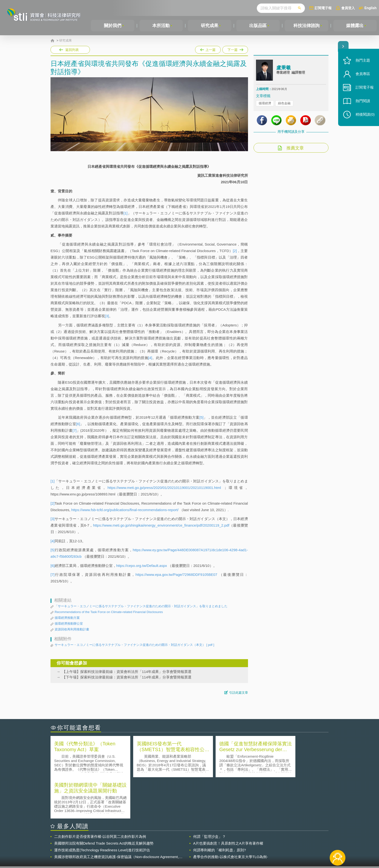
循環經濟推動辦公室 (69, 624)
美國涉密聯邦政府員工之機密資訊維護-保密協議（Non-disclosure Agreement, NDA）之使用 (117, 815)
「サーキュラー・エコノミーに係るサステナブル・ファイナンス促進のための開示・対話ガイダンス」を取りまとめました (141, 606)
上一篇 (208, 49)
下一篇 (235, 49)
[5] (201, 417)
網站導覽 (221, 848)
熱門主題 (363, 61)
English (371, 8)
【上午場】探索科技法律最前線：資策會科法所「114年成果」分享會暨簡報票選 (127, 672)
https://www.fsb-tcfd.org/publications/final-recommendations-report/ (125, 510)
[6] (78, 424)
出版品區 (258, 26)
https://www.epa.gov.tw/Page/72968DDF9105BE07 (176, 575)
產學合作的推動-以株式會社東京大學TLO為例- (230, 815)
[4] (150, 358)
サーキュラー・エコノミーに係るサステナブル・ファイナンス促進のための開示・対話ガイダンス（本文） (134, 645)
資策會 (259, 841)
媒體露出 (355, 26)
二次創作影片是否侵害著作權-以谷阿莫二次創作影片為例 (100, 795)
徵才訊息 (221, 841)
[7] (75, 430)
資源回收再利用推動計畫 (72, 629)
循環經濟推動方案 (67, 618)
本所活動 (161, 26)
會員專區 (363, 74)
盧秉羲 (284, 68)
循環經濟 (265, 104)
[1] (126, 213)
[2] (235, 251)
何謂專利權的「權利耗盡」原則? (219, 808)
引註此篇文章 (239, 693)
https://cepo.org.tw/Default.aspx (142, 566)
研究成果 (210, 26)
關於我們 (113, 26)
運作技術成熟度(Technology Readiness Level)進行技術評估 (102, 808)
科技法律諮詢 (306, 26)
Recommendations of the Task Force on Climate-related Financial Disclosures (109, 612)
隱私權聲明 (193, 841)
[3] (107, 316)
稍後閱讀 (365, 115)
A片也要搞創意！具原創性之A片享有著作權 (228, 802)
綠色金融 (284, 104)
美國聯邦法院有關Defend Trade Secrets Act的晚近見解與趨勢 (104, 802)
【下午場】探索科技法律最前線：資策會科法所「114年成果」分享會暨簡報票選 (127, 677)
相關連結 (287, 841)
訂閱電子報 (323, 8)
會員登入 (348, 8)
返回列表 (72, 50)
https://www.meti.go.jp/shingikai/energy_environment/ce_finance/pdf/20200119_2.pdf (161, 525)
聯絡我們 (191, 848)
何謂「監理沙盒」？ (209, 795)
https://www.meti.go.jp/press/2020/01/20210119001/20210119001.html (164, 488)
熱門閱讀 (363, 102)
